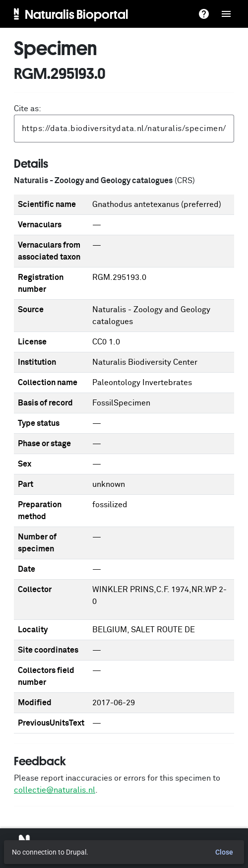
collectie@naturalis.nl (55, 790)
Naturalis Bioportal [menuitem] (77, 14)
